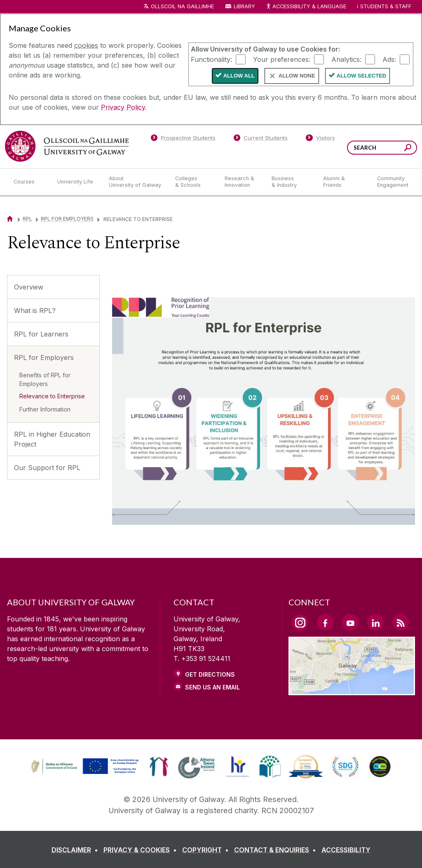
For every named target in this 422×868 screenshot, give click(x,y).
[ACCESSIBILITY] (346, 850)
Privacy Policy (123, 107)
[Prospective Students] (183, 139)
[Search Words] (382, 148)
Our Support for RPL (47, 468)
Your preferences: (282, 59)
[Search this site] (408, 149)
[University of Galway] (67, 146)
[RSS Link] (401, 622)
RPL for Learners (41, 334)
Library (244, 6)
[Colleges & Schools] (193, 182)
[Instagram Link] (300, 623)
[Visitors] (320, 139)
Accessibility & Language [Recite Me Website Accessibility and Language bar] (306, 7)
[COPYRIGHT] (207, 850)
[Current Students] (261, 139)
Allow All (239, 76)
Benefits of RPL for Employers (45, 379)
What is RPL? (35, 311)
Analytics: (346, 59)
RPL (27, 219)
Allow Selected (362, 76)
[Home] (10, 219)
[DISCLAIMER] (76, 850)
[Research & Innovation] (241, 182)
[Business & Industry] (291, 182)
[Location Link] (352, 690)
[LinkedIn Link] (375, 622)
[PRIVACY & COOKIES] (142, 850)
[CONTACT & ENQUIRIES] (277, 850)
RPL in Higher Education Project (52, 439)
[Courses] (29, 182)
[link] (84, 767)
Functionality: (211, 59)
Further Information (45, 409)
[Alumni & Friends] (343, 182)
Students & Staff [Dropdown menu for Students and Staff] (386, 6)
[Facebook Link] (325, 622)
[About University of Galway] (135, 182)
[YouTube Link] (350, 622)
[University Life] (76, 182)
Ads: (389, 59)
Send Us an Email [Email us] (212, 687)
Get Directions (210, 674)
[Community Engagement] (393, 182)
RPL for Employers (67, 219)
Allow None (297, 76)
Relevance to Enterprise (52, 396)
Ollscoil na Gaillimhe (182, 6)
